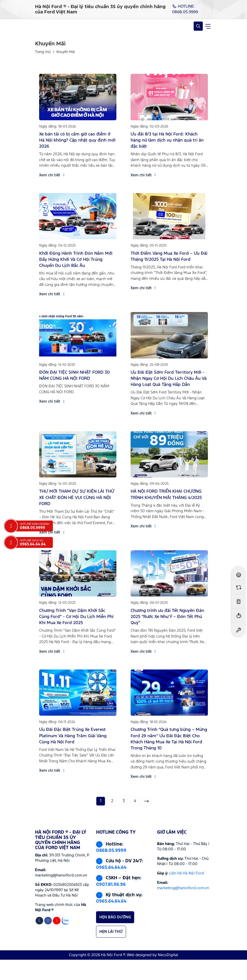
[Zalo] (66, 921)
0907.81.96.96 (111, 885)
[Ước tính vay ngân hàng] (238, 616)
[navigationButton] (208, 26)
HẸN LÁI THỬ (111, 932)
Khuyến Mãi (66, 52)
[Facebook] (48, 921)
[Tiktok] (39, 921)
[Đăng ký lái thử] (238, 573)
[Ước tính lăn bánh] (238, 601)
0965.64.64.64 (111, 868)
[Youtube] (57, 921)
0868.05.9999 (111, 851)
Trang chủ (43, 52)
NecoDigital (168, 955)
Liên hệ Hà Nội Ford (187, 873)
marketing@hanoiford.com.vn (183, 888)
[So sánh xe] (238, 587)
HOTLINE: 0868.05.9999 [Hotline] (185, 9)
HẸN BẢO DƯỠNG (115, 917)
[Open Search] (198, 26)
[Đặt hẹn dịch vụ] (238, 630)
